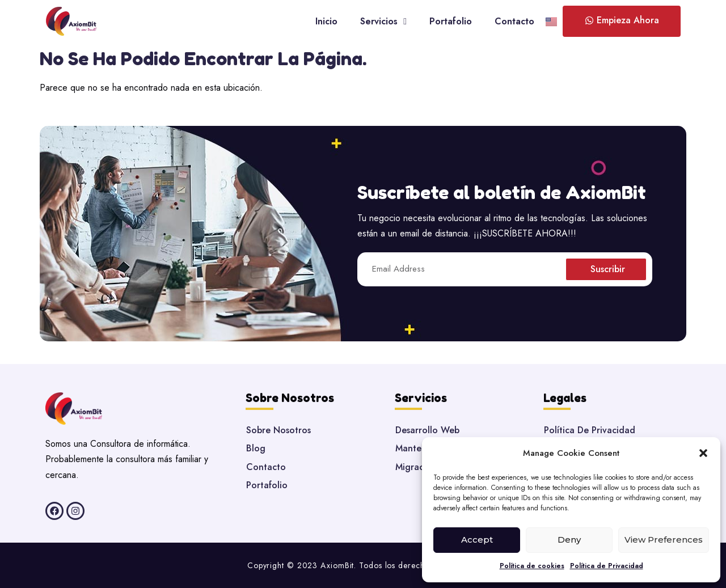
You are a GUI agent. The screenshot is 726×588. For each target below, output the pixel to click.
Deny (569, 540)
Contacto (514, 21)
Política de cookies (532, 566)
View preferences (664, 540)
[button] (703, 453)
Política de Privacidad (607, 566)
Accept (477, 540)
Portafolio (451, 21)
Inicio (326, 21)
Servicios (383, 22)
